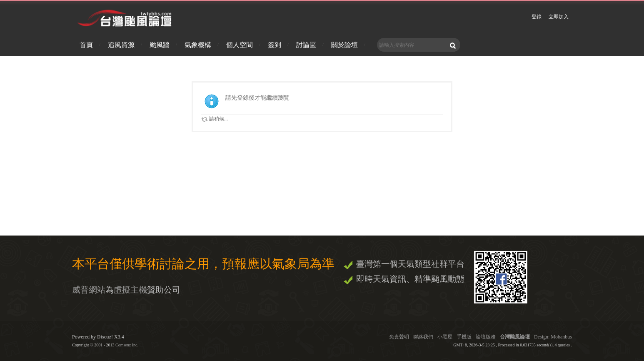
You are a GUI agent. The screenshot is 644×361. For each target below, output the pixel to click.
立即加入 (559, 17)
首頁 (86, 45)
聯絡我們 (423, 337)
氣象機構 (198, 45)
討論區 (306, 45)
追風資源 (121, 45)
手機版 (464, 337)
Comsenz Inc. (127, 345)
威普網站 (89, 290)
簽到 (275, 45)
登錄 (537, 17)
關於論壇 (344, 45)
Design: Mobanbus (553, 337)
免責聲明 (399, 337)
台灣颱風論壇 (515, 337)
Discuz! (105, 337)
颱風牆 (160, 45)
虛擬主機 (130, 290)
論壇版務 (486, 337)
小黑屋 (445, 337)
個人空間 (240, 45)
